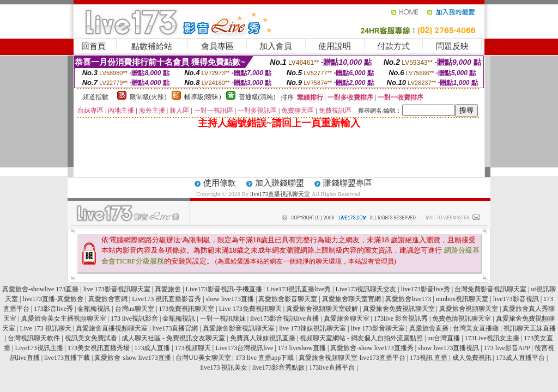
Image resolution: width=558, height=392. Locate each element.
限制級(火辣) (148, 97)
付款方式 (393, 46)
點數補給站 (152, 46)
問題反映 (452, 46)
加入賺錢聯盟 (280, 183)
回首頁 (93, 46)
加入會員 (276, 46)
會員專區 (217, 46)
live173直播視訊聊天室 (280, 194)
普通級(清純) (257, 97)
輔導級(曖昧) (203, 97)
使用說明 (335, 46)
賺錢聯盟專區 (348, 183)
